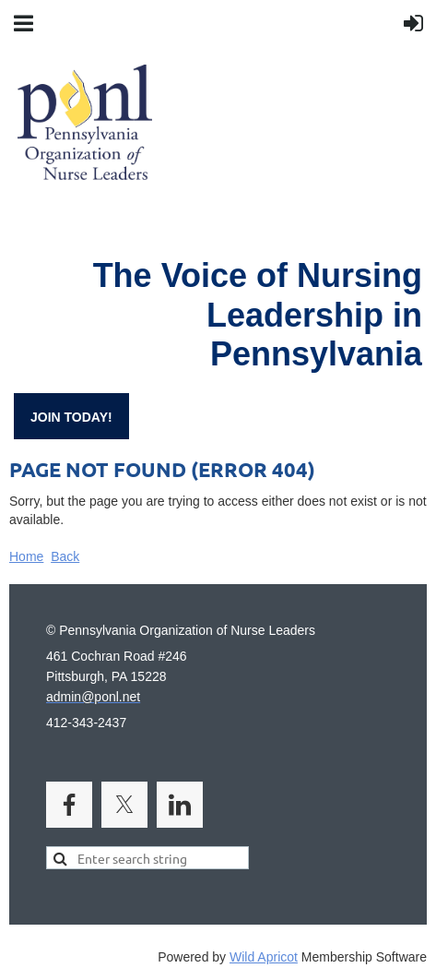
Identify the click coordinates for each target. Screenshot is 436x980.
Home (26, 556)
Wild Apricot (264, 957)
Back (65, 556)
